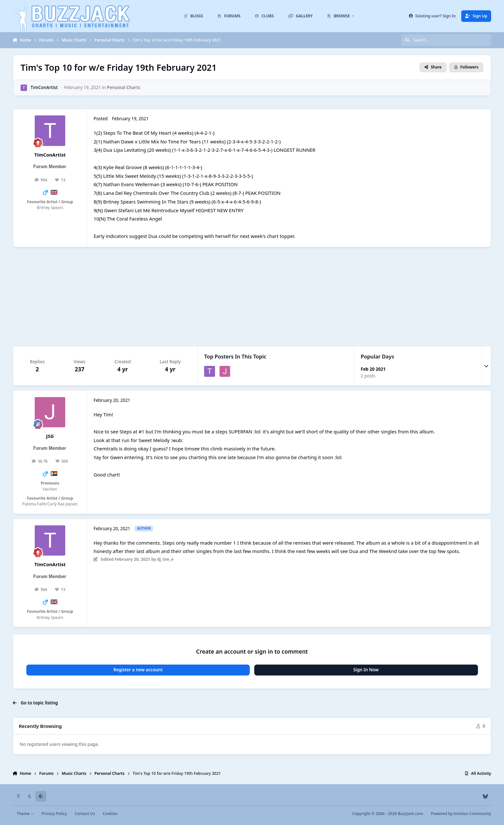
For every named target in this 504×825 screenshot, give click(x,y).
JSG (50, 436)
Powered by (461, 814)
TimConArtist (44, 87)
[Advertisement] (252, 296)
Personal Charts (123, 87)
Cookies (110, 814)
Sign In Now (366, 670)
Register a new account (138, 670)
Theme (25, 814)
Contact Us (85, 814)
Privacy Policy (54, 814)
